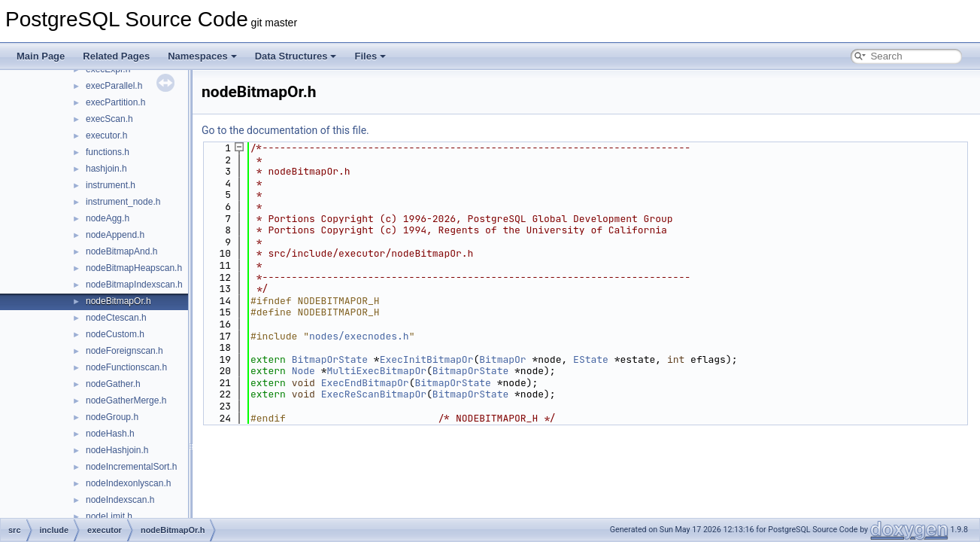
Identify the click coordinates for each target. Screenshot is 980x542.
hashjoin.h (106, 169)
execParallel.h (114, 86)
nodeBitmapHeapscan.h (134, 268)
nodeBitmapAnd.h (121, 251)
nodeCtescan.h (116, 318)
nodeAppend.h (115, 235)
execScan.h (109, 119)
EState (591, 359)
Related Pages (116, 56)
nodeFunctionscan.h (126, 367)
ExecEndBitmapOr (365, 383)
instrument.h (111, 185)
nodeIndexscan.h (120, 500)
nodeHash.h (110, 434)
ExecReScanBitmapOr (374, 394)
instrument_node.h (123, 202)
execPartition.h (115, 102)
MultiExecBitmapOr (376, 371)
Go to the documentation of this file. (285, 130)
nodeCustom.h (115, 334)
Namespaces (202, 56)
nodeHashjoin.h (117, 450)
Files (370, 56)
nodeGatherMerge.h (126, 400)
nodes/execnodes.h (359, 336)
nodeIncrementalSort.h (131, 467)
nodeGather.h (113, 384)
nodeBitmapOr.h (118, 301)
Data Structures (296, 56)
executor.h (106, 135)
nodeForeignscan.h (124, 351)
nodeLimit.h (109, 516)
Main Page (41, 56)
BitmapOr (502, 359)
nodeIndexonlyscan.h (128, 483)
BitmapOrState (330, 359)
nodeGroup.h (112, 417)
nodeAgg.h (108, 218)
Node (303, 371)
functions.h (108, 152)
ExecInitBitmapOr (427, 359)
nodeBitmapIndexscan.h (134, 285)
